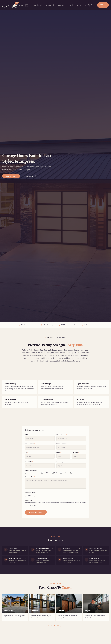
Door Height (61, 462)
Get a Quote (101, 5)
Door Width (29, 462)
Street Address (62, 444)
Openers (62, 5)
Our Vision (49, 338)
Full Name (28, 435)
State (59, 453)
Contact (79, 5)
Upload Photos (29, 500)
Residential (39, 5)
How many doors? (31, 492)
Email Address (30, 444)
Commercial (51, 5)
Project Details (30, 477)
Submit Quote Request (36, 512)
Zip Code (75, 453)
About (21, 5)
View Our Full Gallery (56, 626)
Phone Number (62, 435)
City (27, 453)
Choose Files (31, 505)
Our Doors (27, 5)
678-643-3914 (88, 5)
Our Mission (61, 338)
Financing (71, 5)
